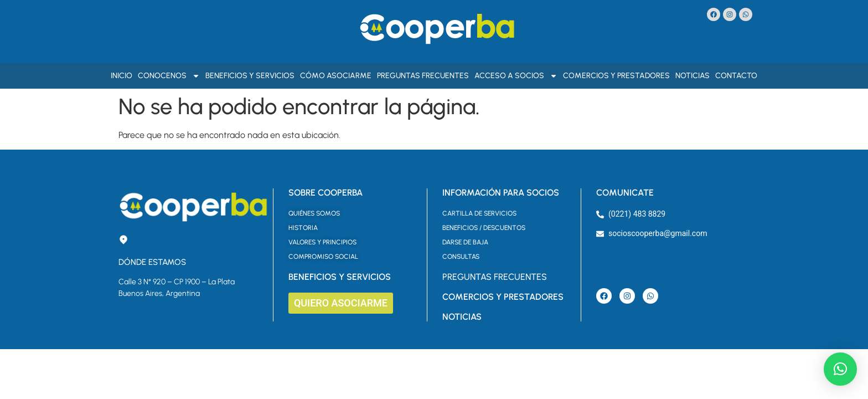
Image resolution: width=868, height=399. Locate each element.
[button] (840, 369)
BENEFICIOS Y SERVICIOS (340, 277)
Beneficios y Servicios (250, 76)
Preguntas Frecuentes (423, 76)
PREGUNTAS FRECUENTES (495, 277)
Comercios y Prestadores (616, 76)
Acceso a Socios (516, 76)
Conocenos (169, 76)
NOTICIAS (462, 317)
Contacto (736, 76)
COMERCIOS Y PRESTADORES (503, 297)
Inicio (122, 76)
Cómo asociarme (336, 76)
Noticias (693, 76)
